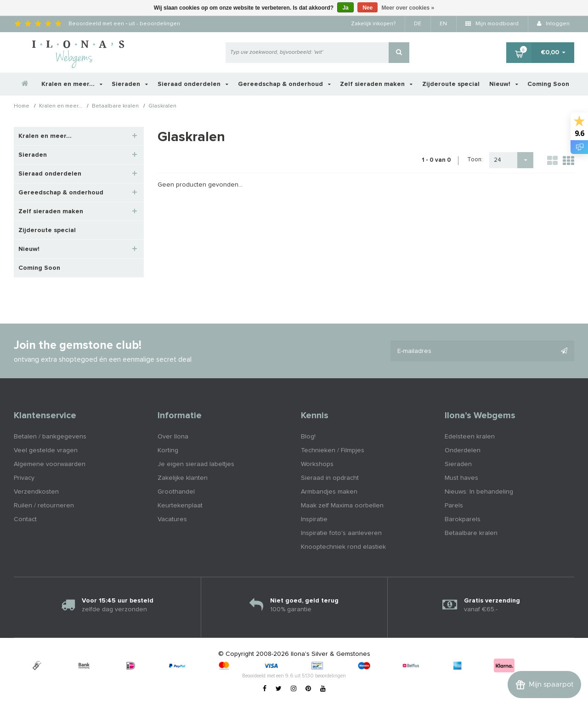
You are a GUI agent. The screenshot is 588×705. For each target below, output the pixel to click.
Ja (345, 8)
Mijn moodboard (492, 24)
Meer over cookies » (408, 8)
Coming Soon (548, 84)
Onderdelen (463, 450)
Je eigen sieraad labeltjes (196, 464)
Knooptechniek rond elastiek (343, 547)
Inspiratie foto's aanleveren (341, 533)
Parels (454, 506)
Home (22, 107)
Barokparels (463, 519)
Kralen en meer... (72, 84)
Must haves (461, 478)
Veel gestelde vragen (46, 450)
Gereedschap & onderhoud (284, 84)
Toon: (475, 160)
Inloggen (553, 24)
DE (418, 24)
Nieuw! (504, 84)
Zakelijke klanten (183, 478)
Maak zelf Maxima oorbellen (342, 506)
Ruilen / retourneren (44, 506)
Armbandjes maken (329, 492)
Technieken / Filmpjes (333, 450)
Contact (25, 519)
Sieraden (130, 84)
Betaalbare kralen (115, 107)
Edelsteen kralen (470, 437)
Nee (367, 8)
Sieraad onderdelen (193, 84)
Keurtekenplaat (180, 506)
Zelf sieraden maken (376, 84)
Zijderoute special (451, 84)
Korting (168, 450)
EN (443, 24)
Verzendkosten (36, 492)
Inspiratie (314, 519)
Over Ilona (173, 437)
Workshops (317, 464)
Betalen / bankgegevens (50, 437)
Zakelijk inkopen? (373, 24)
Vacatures (172, 519)
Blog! (308, 437)
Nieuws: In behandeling (479, 492)
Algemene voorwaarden (50, 464)
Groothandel (176, 492)
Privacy (24, 478)
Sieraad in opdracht (330, 478)
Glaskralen (162, 107)
